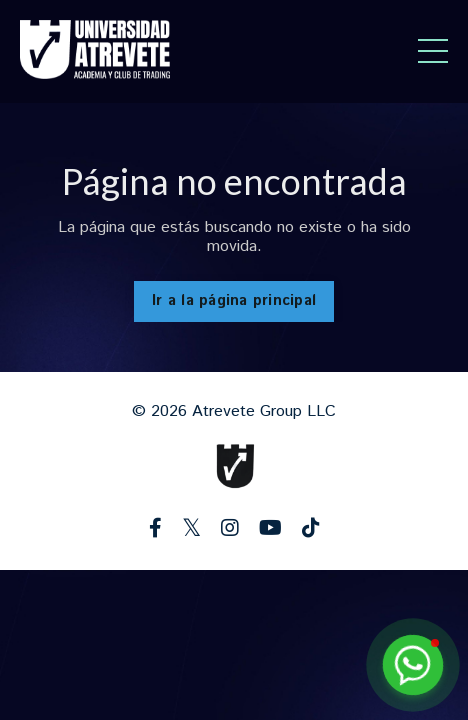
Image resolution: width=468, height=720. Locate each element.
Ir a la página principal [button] (234, 301)
